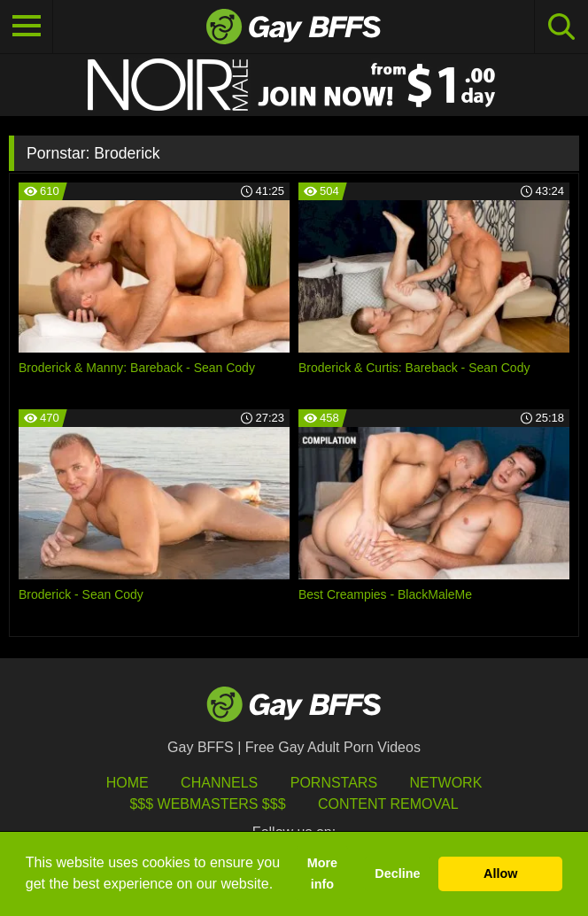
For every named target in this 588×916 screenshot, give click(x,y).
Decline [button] (397, 873)
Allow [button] (500, 873)
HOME (128, 783)
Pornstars (334, 783)
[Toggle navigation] (27, 27)
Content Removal (388, 804)
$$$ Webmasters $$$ (207, 804)
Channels (219, 783)
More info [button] (322, 873)
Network (446, 783)
